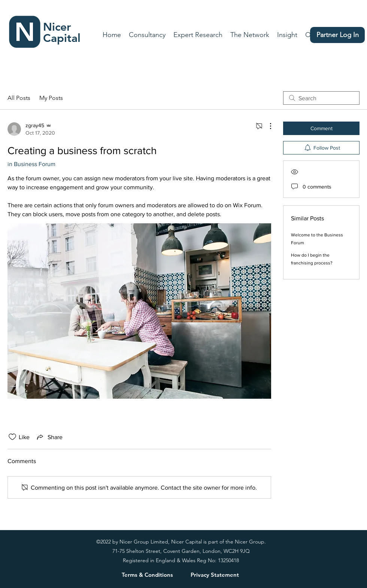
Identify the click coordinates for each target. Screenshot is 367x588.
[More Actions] (267, 126)
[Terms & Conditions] (147, 575)
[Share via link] (49, 437)
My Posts (51, 98)
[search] (321, 98)
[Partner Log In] (337, 35)
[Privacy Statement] (215, 575)
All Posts (19, 98)
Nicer (57, 27)
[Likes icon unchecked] (12, 437)
